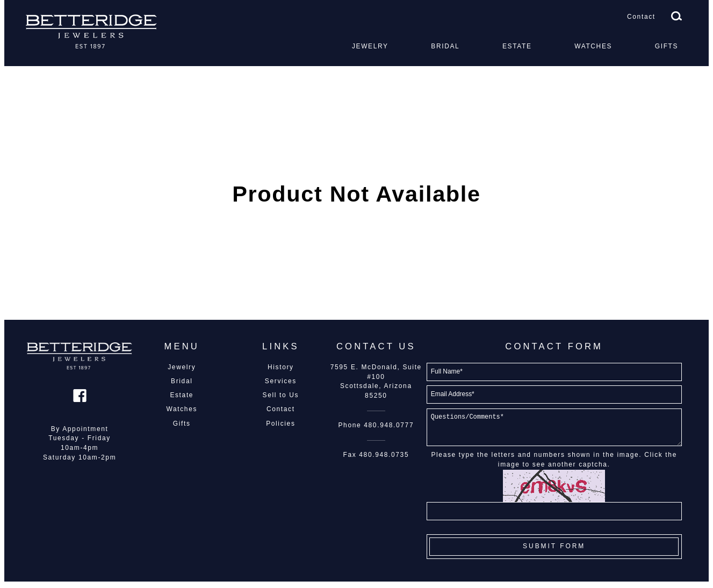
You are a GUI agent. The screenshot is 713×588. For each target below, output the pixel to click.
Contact (641, 17)
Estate (517, 46)
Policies (280, 424)
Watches (593, 46)
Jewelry (370, 46)
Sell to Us (281, 395)
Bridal (445, 46)
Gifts (667, 46)
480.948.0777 (389, 425)
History (281, 367)
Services (281, 381)
